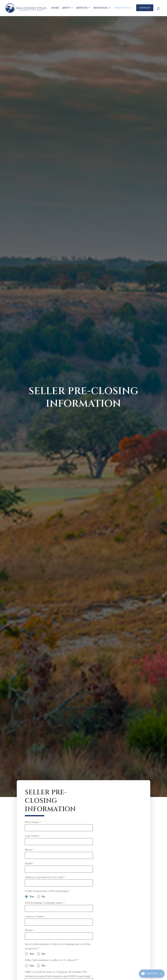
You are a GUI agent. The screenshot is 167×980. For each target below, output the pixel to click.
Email (29, 865)
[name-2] (59, 842)
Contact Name (35, 920)
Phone (30, 851)
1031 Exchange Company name (45, 905)
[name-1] (59, 828)
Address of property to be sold (45, 879)
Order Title (122, 8)
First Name (33, 822)
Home (55, 8)
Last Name (33, 836)
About (66, 8)
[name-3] (59, 926)
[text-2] (59, 911)
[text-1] (59, 886)
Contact (145, 8)
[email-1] (59, 871)
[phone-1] (59, 857)
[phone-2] (59, 940)
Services (82, 8)
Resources (101, 8)
